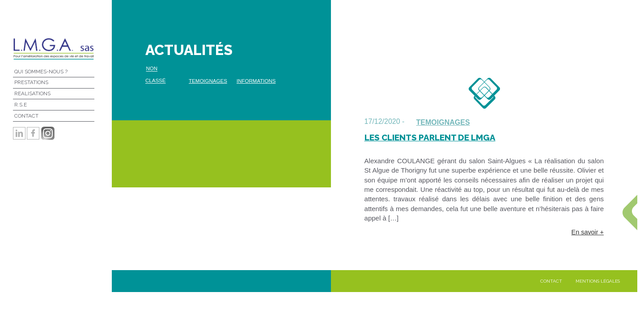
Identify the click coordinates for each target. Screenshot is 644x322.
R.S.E (21, 105)
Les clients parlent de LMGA (430, 137)
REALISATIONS (32, 93)
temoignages (208, 81)
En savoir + (588, 232)
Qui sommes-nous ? (41, 72)
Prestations (31, 82)
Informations (256, 81)
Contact (26, 116)
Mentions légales (598, 281)
